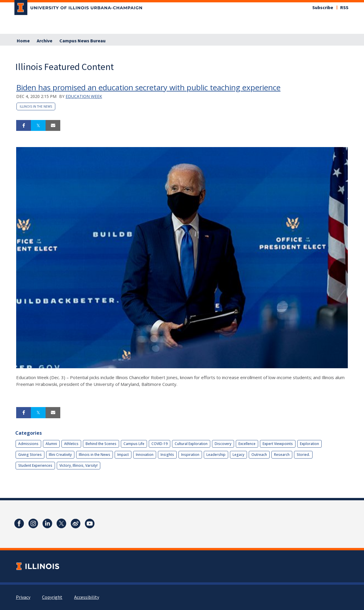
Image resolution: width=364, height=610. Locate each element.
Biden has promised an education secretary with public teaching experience (148, 87)
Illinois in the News (36, 106)
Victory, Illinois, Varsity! (79, 465)
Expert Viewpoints (278, 444)
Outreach (259, 455)
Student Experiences (35, 465)
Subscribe (323, 8)
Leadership (216, 455)
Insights (167, 455)
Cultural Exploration (191, 444)
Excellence (247, 444)
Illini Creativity (60, 455)
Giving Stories (30, 455)
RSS (344, 8)
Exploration (309, 444)
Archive (45, 41)
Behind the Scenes (101, 444)
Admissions (28, 444)
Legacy (238, 455)
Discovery (223, 444)
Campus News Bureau (82, 41)
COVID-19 (160, 444)
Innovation (145, 455)
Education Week (84, 96)
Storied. (303, 455)
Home (23, 41)
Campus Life (134, 444)
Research (282, 455)
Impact (123, 455)
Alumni (51, 444)
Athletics (71, 444)
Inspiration (190, 455)
